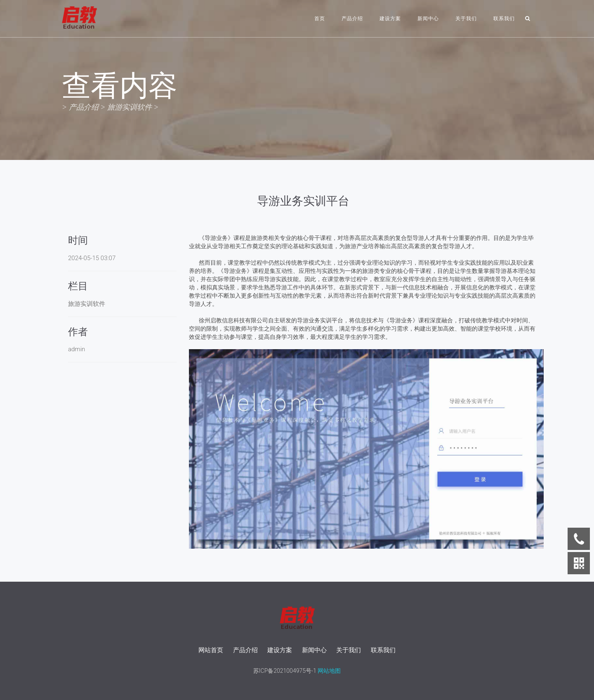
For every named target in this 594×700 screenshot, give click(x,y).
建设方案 (390, 19)
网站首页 (211, 650)
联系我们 (504, 19)
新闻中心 (428, 19)
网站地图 (329, 671)
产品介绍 (352, 19)
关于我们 (466, 19)
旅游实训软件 (130, 107)
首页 (320, 19)
